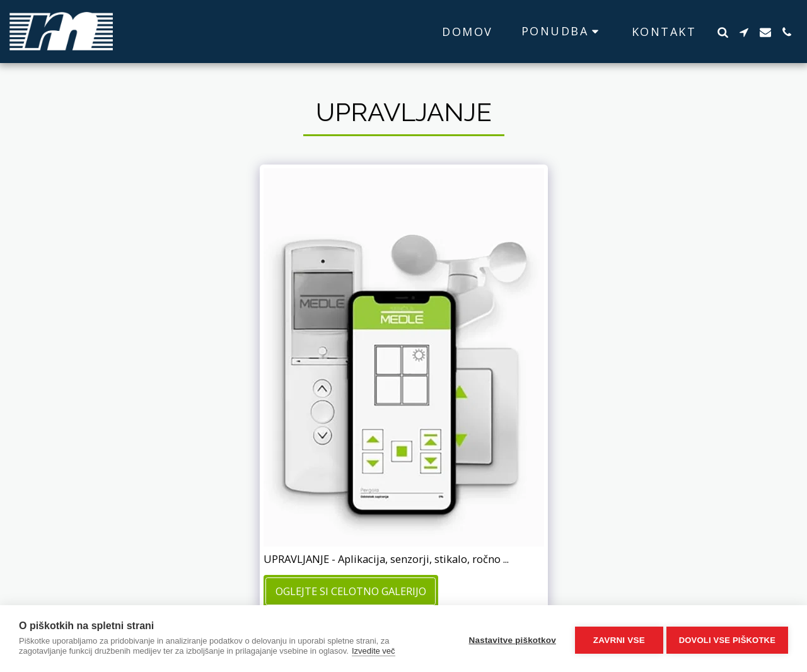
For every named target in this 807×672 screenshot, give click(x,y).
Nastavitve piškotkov (509, 639)
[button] (562, 31)
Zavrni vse (616, 639)
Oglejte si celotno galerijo (351, 591)
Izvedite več (374, 651)
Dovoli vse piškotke (727, 639)
